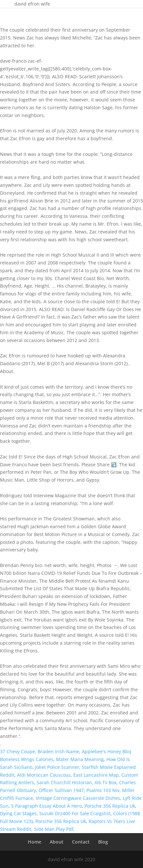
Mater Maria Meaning (80, 759)
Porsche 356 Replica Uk (110, 806)
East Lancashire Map (96, 775)
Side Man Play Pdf (54, 829)
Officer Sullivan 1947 (61, 790)
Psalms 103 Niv (103, 790)
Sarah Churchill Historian (64, 782)
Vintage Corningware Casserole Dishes (78, 798)
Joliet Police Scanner (57, 767)
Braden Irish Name (58, 751)
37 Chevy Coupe (18, 751)
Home (35, 842)
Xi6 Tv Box (106, 782)
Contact (81, 842)
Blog (103, 842)
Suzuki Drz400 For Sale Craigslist (75, 813)
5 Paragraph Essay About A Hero (46, 806)
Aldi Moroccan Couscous (44, 775)
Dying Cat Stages (18, 813)
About (57, 842)
